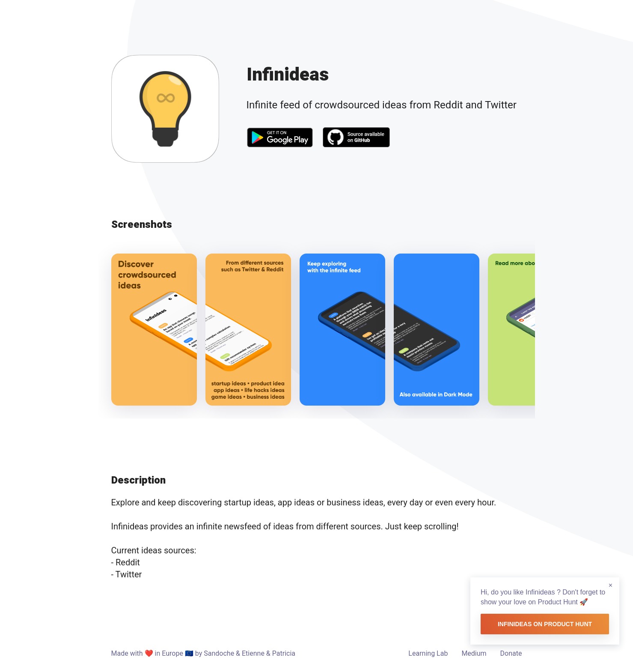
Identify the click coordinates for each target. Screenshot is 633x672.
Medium (474, 653)
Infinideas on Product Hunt (545, 624)
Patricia (284, 653)
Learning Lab (428, 653)
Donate (511, 653)
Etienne (253, 653)
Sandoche (219, 653)
